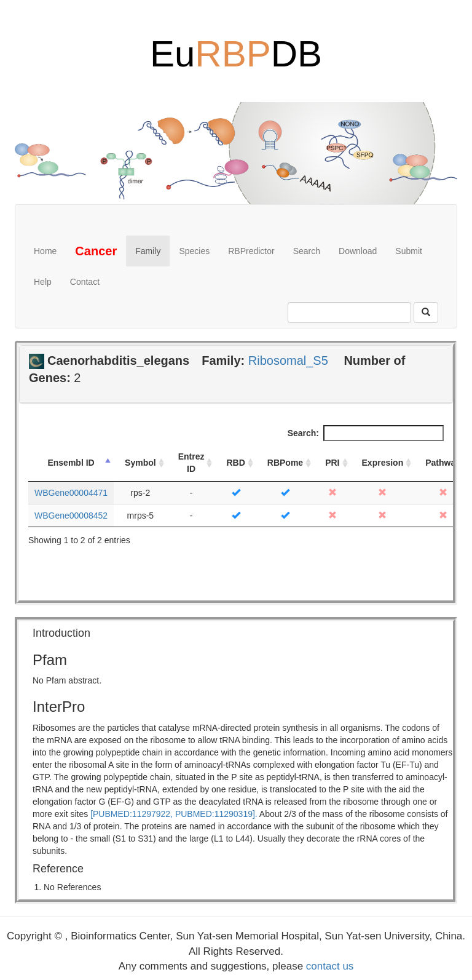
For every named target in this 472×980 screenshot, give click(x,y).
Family (148, 251)
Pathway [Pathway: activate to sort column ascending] (443, 463)
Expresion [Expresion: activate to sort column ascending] (383, 463)
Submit (409, 251)
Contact (85, 282)
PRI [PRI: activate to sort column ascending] (332, 463)
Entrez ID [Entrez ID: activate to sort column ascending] (191, 463)
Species (194, 251)
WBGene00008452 (71, 516)
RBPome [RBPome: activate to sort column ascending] (285, 463)
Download (358, 251)
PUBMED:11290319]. (216, 814)
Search (307, 251)
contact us (330, 966)
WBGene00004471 (71, 493)
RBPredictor (251, 251)
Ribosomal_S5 (288, 361)
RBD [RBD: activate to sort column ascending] (235, 463)
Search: (366, 433)
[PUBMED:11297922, (132, 814)
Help (43, 282)
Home (45, 251)
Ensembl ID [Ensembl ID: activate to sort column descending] (71, 463)
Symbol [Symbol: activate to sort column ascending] (140, 463)
